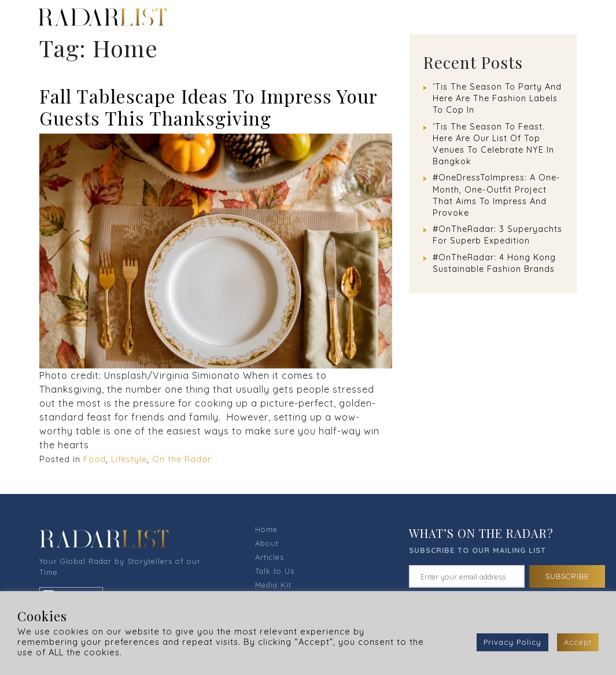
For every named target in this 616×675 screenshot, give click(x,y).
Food (95, 459)
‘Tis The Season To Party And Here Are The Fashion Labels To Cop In (497, 98)
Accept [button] (578, 642)
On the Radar (182, 459)
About (267, 543)
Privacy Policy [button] (512, 642)
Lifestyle (129, 459)
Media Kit (273, 585)
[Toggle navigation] (577, 17)
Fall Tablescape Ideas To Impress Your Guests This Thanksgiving (208, 107)
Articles (270, 557)
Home (266, 529)
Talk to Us (275, 571)
